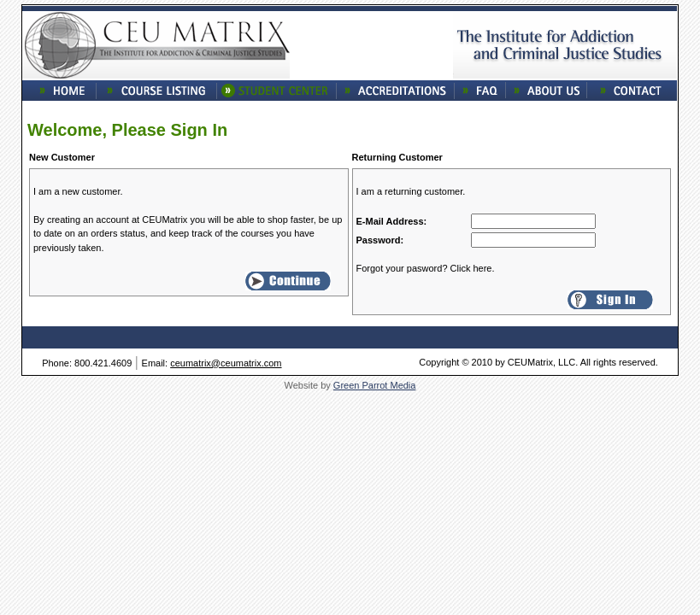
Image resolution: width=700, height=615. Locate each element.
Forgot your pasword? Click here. (426, 268)
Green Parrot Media (375, 385)
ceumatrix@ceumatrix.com (226, 363)
